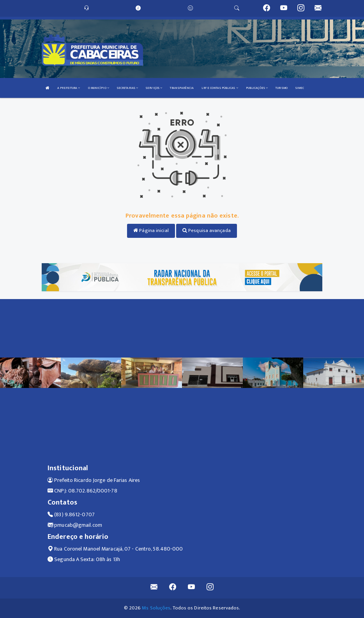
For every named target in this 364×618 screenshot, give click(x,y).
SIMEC (300, 88)
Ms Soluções (156, 608)
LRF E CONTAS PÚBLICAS (220, 88)
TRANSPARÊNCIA (182, 88)
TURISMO (282, 88)
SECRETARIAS (127, 88)
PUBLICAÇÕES (257, 88)
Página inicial (151, 230)
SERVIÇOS (154, 88)
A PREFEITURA (69, 88)
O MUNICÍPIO (99, 88)
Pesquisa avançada (207, 230)
